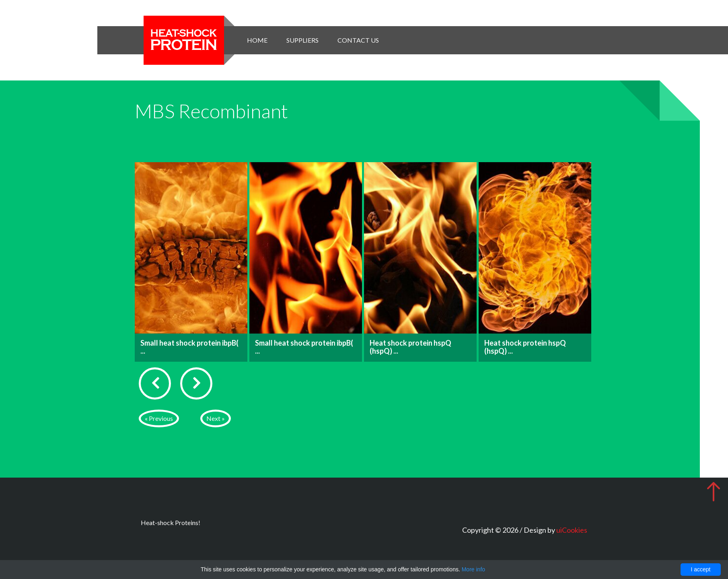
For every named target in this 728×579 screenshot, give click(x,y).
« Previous (159, 418)
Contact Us (358, 40)
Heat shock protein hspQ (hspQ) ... (410, 347)
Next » (216, 418)
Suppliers (302, 40)
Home (257, 40)
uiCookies (572, 530)
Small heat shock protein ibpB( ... (189, 347)
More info (473, 569)
